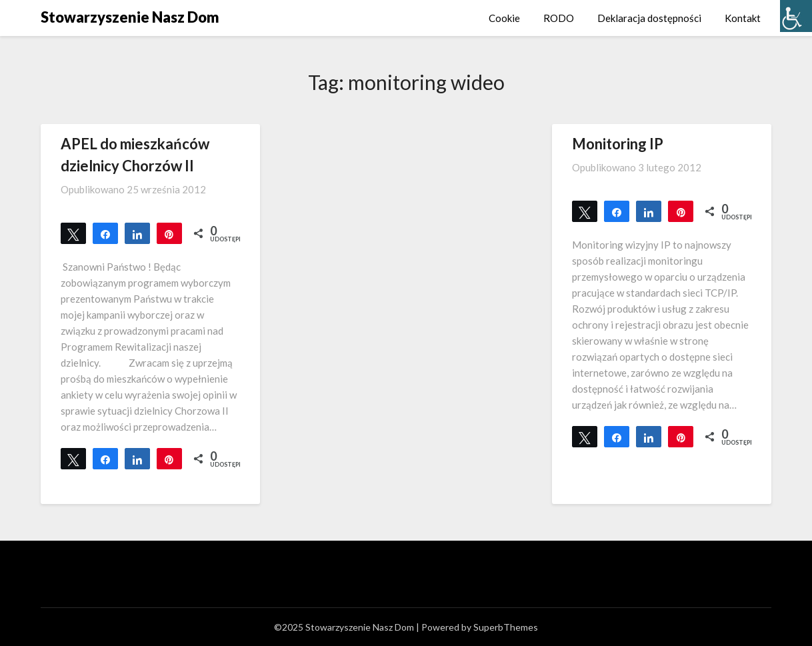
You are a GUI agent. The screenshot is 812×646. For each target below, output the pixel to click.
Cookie (504, 18)
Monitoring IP (618, 144)
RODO (559, 18)
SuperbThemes (506, 627)
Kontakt (743, 18)
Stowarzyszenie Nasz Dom (130, 17)
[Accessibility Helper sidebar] (796, 16)
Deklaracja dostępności (649, 18)
